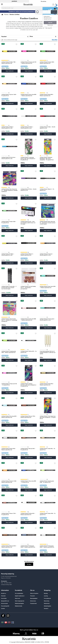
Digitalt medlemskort (20, 596)
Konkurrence (33, 601)
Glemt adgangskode (20, 601)
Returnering (47, 601)
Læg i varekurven (10, 71)
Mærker (6, 14)
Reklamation (47, 603)
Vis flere (29, 564)
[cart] (56, 4)
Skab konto (18, 598)
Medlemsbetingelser (19, 603)
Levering (46, 596)
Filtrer (31, 36)
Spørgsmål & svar (5, 601)
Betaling (46, 593)
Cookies (3, 609)
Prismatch (32, 596)
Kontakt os (4, 593)
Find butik (3, 596)
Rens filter (55, 40)
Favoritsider (4, 598)
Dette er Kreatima (34, 593)
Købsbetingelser (48, 606)
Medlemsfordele (19, 606)
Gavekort (46, 608)
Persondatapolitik (5, 606)
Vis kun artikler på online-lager (11, 40)
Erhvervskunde (4, 603)
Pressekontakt (33, 603)
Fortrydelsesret (47, 598)
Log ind (50, 22)
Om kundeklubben (19, 593)
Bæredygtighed (34, 598)
